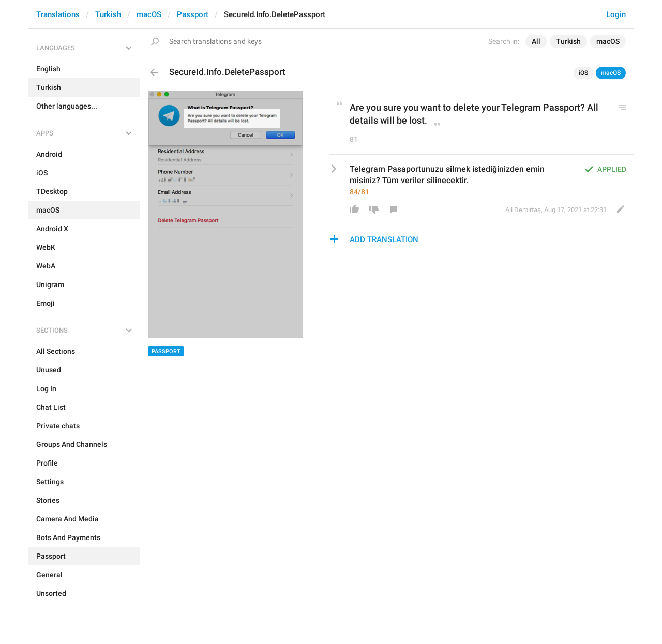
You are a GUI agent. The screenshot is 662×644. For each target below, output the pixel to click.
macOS (149, 14)
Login (616, 14)
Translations (58, 14)
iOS (583, 73)
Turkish (108, 14)
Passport (193, 14)
